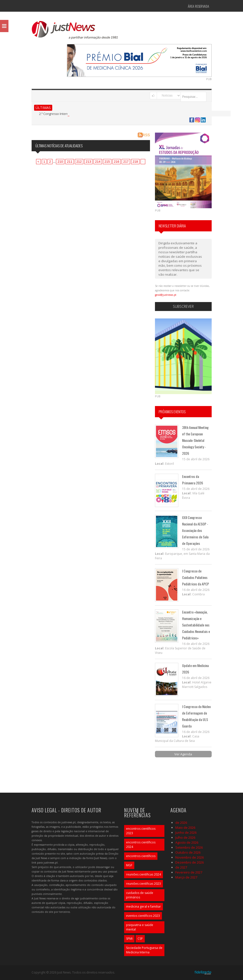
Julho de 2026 (185, 837)
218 (135, 162)
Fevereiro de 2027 (189, 872)
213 (89, 162)
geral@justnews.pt (166, 295)
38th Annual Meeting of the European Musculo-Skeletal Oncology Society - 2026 (195, 440)
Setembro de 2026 (189, 847)
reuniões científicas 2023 (144, 884)
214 (98, 162)
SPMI (129, 939)
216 (117, 162)
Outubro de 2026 (188, 852)
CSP (140, 939)
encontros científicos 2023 (141, 831)
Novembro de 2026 (190, 857)
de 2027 (181, 867)
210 (60, 162)
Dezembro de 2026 (190, 862)
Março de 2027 (186, 877)
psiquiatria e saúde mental (140, 927)
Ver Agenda (183, 754)
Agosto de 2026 (187, 842)
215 (107, 162)
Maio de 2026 (185, 827)
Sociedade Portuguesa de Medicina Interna (144, 950)
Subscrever (183, 306)
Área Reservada (198, 6)
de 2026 (181, 823)
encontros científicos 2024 (141, 845)
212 (79, 162)
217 (126, 162)
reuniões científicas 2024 (144, 874)
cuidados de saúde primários (140, 895)
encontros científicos (141, 856)
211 (70, 162)
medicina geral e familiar (144, 906)
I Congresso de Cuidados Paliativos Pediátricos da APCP (195, 577)
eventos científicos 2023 (143, 916)
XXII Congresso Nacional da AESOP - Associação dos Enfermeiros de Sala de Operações (195, 530)
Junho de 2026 (186, 832)
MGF (129, 865)
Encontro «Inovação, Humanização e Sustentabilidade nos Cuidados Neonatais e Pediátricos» (196, 625)
